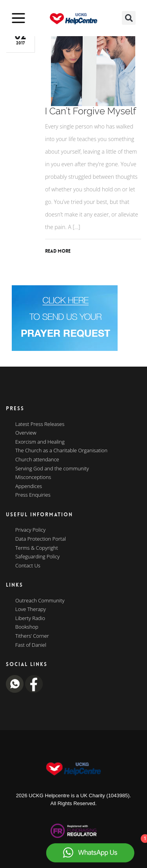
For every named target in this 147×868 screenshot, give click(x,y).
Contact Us (28, 566)
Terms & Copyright (37, 548)
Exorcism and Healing (40, 442)
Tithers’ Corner (32, 636)
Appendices (29, 486)
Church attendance (37, 460)
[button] (129, 18)
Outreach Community (40, 601)
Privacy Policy (30, 530)
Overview (26, 433)
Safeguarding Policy (37, 557)
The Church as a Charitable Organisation (61, 451)
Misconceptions (33, 477)
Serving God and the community (52, 469)
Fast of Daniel (31, 645)
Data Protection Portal (41, 539)
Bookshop (27, 627)
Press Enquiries (33, 495)
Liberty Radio (30, 618)
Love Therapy (31, 609)
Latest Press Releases (40, 424)
